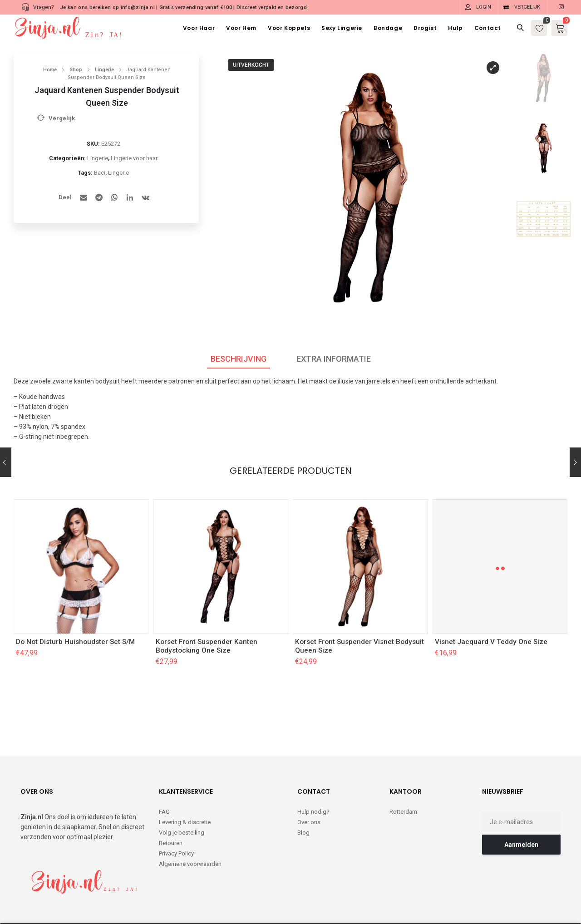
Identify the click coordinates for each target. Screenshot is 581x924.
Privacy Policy (176, 816)
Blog (303, 795)
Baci (100, 173)
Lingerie (104, 70)
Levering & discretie (185, 785)
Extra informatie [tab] (334, 359)
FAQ (164, 774)
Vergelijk (527, 7)
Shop (76, 70)
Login (484, 7)
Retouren (171, 806)
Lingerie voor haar (134, 158)
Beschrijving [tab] (239, 359)
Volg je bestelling (182, 795)
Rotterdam (403, 774)
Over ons (309, 785)
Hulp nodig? (313, 774)
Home (50, 70)
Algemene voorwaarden (190, 827)
